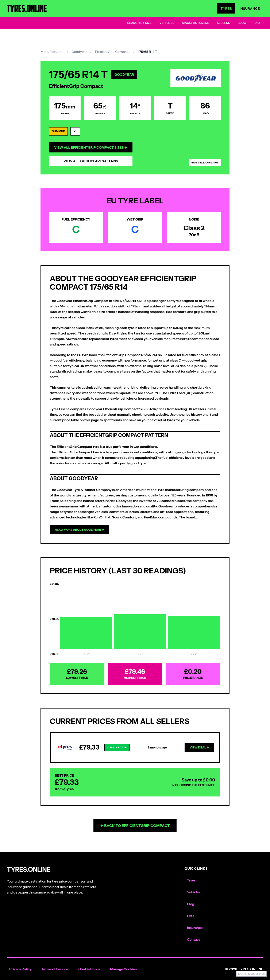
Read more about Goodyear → (80, 530)
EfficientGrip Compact (112, 52)
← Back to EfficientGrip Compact (135, 826)
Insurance (250, 8)
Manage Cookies (123, 969)
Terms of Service (55, 969)
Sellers (223, 23)
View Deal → (199, 747)
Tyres (226, 8)
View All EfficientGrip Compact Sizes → (91, 147)
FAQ (257, 23)
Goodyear (79, 52)
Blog (242, 23)
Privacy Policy (20, 969)
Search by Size (139, 23)
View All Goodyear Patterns (91, 161)
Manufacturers (196, 23)
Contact (194, 939)
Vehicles (167, 23)
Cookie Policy (89, 969)
